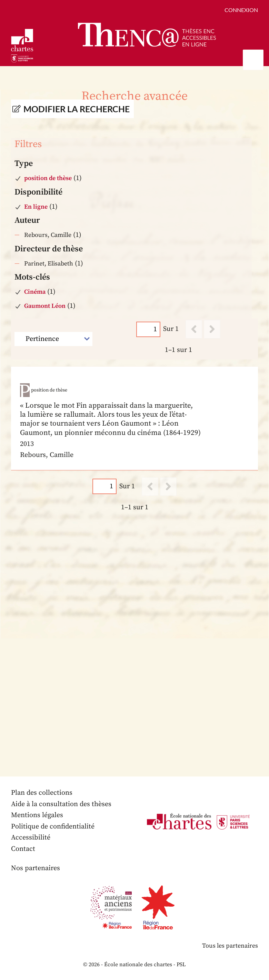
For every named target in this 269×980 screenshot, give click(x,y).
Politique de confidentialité (53, 827)
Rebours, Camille (48, 235)
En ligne (36, 207)
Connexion (241, 10)
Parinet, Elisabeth (49, 264)
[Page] (148, 329)
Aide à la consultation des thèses (61, 804)
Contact (23, 849)
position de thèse (48, 178)
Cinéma (35, 292)
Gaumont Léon (45, 306)
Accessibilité (31, 838)
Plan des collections (42, 793)
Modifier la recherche (77, 109)
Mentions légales (37, 815)
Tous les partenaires (230, 946)
